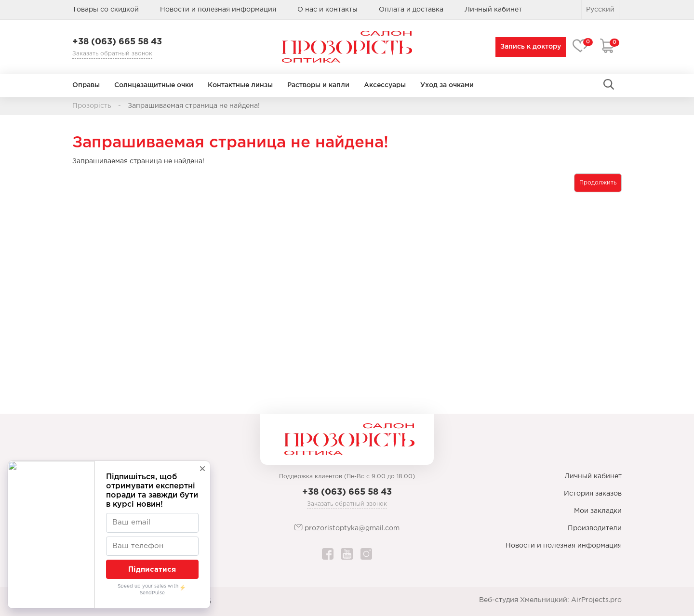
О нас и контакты (327, 10)
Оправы (86, 85)
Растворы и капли (318, 85)
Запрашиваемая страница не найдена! (194, 106)
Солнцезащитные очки (154, 85)
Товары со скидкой (106, 10)
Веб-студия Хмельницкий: (524, 600)
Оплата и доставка (411, 10)
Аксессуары (385, 85)
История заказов (593, 494)
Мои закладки (598, 511)
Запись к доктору (529, 47)
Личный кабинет (593, 476)
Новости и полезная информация (218, 10)
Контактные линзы (240, 85)
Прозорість (92, 106)
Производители (595, 528)
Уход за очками (447, 85)
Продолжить (598, 183)
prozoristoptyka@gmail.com (347, 528)
